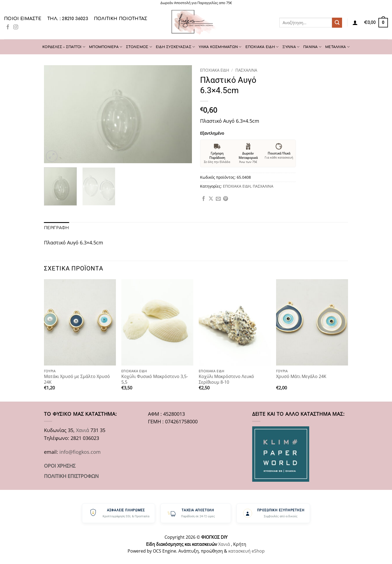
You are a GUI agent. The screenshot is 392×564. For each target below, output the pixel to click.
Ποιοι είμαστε (23, 19)
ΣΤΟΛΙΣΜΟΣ (139, 47)
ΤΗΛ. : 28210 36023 (68, 19)
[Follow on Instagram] (16, 27)
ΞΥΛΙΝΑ (291, 47)
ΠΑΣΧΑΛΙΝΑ (246, 70)
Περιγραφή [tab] (56, 228)
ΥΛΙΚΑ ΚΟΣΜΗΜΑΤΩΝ (220, 47)
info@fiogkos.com (80, 452)
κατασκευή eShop (246, 551)
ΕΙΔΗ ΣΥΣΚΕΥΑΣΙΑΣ (175, 47)
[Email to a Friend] (218, 199)
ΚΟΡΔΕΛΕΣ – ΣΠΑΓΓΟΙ (64, 47)
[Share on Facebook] (204, 199)
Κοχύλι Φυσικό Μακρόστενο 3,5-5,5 (155, 379)
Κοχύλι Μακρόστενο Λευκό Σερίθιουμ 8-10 (226, 379)
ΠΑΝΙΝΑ (312, 47)
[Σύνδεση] (355, 23)
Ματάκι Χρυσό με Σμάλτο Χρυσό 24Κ (77, 379)
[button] (376, 23)
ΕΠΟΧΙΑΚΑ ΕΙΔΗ (262, 47)
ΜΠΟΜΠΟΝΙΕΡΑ (106, 47)
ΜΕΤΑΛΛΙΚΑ (337, 47)
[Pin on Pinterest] (226, 199)
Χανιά (83, 430)
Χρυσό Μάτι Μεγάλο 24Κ (301, 376)
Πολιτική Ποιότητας (121, 19)
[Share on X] (211, 199)
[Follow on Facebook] (8, 27)
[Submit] (337, 23)
